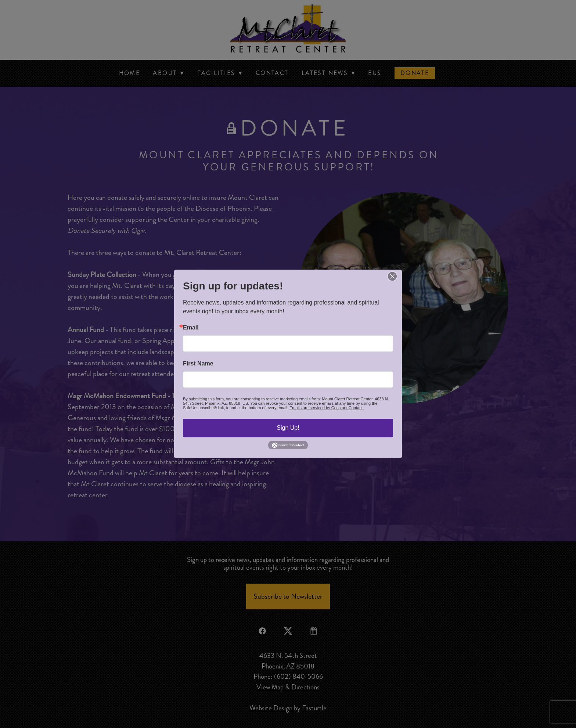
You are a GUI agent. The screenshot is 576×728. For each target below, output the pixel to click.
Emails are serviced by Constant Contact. (327, 408)
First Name (198, 364)
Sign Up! (288, 428)
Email (191, 328)
